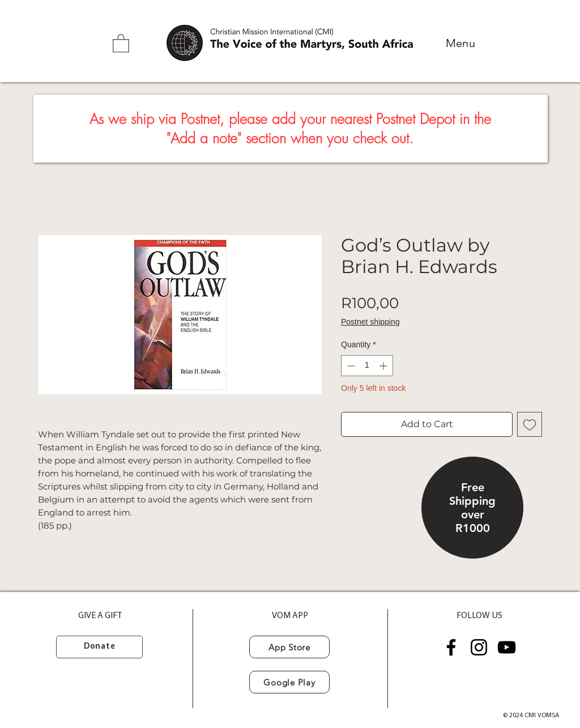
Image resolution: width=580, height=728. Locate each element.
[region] (472, 509)
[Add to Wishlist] (530, 424)
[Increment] (384, 366)
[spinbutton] (367, 366)
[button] (121, 43)
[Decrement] (350, 366)
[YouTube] (507, 647)
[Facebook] (451, 647)
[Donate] (99, 647)
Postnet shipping (370, 322)
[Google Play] (289, 682)
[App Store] (289, 647)
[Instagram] (479, 647)
